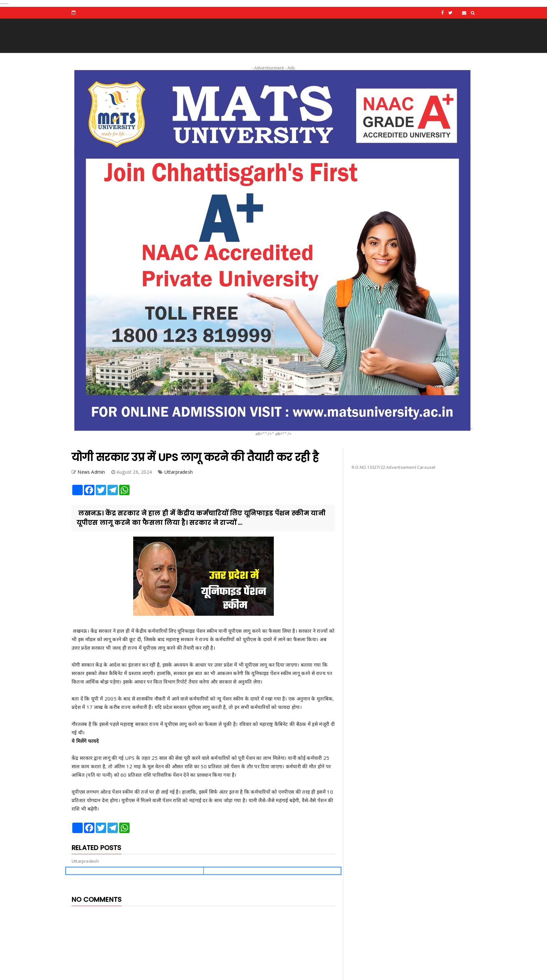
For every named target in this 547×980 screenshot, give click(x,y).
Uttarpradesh (179, 472)
